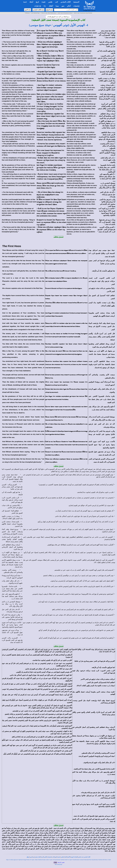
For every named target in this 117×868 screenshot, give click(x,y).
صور (31, 857)
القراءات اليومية (74, 857)
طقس (62, 857)
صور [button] (63, 6)
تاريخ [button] (37, 2)
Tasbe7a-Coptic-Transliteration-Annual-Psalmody (83, 13)
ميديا (34, 857)
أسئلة (65, 857)
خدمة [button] (25, 2)
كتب (53, 857)
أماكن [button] (69, 6)
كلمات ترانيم (38, 857)
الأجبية (69, 857)
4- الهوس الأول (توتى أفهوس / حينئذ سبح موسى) (58, 25)
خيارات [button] (38, 6)
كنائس (45, 857)
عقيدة (59, 857)
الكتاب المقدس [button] (66, 2)
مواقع (28, 857)
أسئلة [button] (31, 2)
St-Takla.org (27, 13)
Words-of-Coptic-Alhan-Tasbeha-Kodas (49, 13)
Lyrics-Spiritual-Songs (35, 13)
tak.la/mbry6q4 (58, 864)
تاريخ (56, 857)
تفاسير (80, 857)
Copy (55, 862)
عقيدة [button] (44, 2)
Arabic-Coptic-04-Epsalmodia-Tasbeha (65, 13)
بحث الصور (28, 10)
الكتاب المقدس (87, 857)
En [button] (45, 6)
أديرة (42, 857)
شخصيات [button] (77, 6)
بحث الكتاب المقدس (38, 10)
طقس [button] (50, 2)
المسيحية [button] (76, 2)
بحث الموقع (49, 10)
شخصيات (49, 857)
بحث (82, 857)
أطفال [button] (51, 6)
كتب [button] (56, 2)
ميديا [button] (57, 6)
